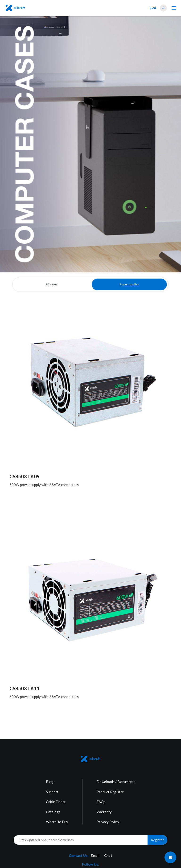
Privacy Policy (108, 822)
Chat (108, 855)
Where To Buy (57, 822)
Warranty (104, 812)
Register (157, 840)
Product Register (110, 792)
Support (52, 792)
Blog (50, 782)
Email (95, 855)
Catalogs (53, 812)
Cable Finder (56, 802)
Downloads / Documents (116, 782)
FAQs (101, 802)
